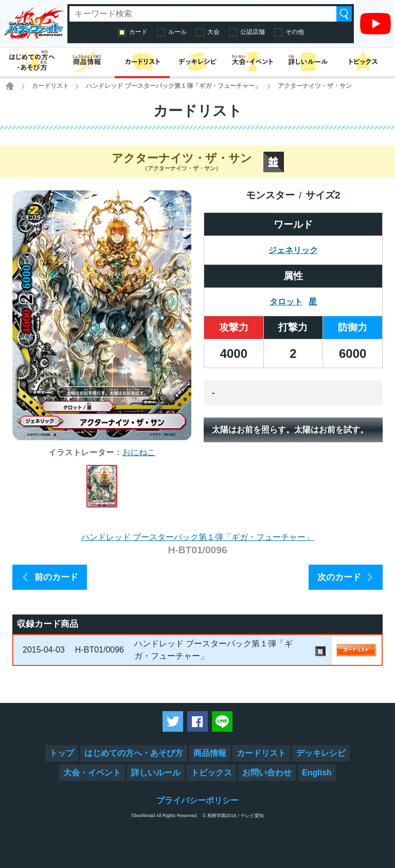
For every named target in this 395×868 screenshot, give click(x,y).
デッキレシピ (321, 753)
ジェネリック (293, 250)
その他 (295, 32)
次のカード (339, 577)
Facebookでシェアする (197, 721)
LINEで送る (222, 721)
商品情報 (210, 753)
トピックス (211, 773)
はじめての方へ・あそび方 (134, 753)
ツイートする (173, 721)
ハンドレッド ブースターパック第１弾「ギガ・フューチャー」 (173, 86)
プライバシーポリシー (197, 800)
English (317, 773)
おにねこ (139, 452)
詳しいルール (156, 773)
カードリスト (50, 86)
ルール (177, 32)
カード (138, 32)
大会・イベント (92, 773)
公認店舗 (253, 32)
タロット (286, 302)
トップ (62, 753)
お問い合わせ (267, 773)
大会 (213, 32)
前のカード (56, 577)
